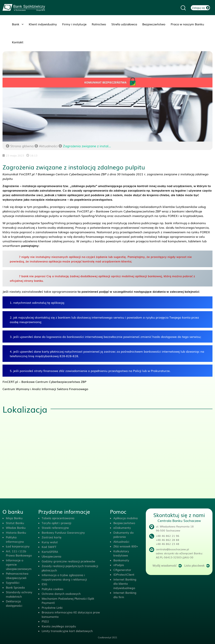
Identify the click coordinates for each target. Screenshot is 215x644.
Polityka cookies (52, 589)
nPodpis (119, 565)
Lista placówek (194, 565)
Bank (16, 24)
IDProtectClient (124, 574)
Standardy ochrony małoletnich (19, 594)
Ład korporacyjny (18, 546)
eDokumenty (122, 528)
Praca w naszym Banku (187, 24)
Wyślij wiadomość (165, 565)
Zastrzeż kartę (52, 537)
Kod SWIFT (49, 547)
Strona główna (20, 146)
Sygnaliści (13, 582)
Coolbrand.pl (105, 637)
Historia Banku (16, 532)
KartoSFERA (50, 552)
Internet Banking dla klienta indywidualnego (125, 584)
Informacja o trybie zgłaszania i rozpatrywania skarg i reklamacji (64, 577)
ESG (44, 584)
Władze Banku (16, 528)
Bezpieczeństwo (154, 24)
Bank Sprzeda (15, 587)
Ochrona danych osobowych (61, 594)
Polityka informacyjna (15, 539)
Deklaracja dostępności (14, 603)
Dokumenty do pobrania (123, 535)
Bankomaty (121, 560)
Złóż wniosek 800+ (126, 546)
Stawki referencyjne (55, 528)
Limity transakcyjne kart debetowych (67, 631)
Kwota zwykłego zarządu (59, 626)
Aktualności (48, 146)
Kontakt (18, 42)
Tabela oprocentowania (58, 518)
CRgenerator (122, 570)
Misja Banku (14, 518)
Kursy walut (50, 542)
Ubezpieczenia (51, 556)
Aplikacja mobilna (126, 518)
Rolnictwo (99, 24)
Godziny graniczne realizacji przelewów (68, 561)
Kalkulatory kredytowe (121, 553)
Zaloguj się (198, 8)
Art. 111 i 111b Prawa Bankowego (19, 553)
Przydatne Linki (52, 607)
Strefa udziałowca (124, 24)
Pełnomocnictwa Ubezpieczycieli (17, 576)
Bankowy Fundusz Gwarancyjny (63, 532)
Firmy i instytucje (74, 24)
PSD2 (45, 621)
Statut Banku (15, 523)
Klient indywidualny (43, 24)
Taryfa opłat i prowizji (56, 523)
